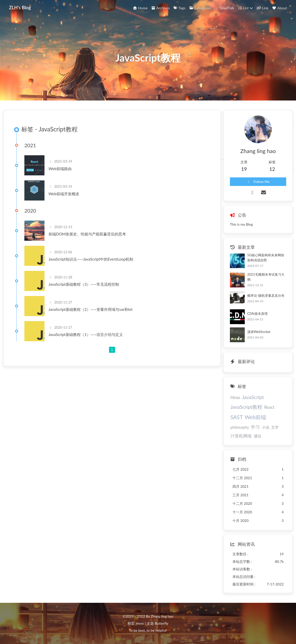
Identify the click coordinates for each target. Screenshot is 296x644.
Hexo (235, 397)
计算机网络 (241, 436)
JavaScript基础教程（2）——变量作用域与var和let (91, 309)
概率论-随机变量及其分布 (266, 295)
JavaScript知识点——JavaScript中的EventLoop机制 (91, 259)
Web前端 (255, 417)
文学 (275, 427)
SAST (237, 417)
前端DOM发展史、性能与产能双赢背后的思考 (87, 234)
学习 (255, 427)
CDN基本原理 (257, 314)
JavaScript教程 (246, 407)
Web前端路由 (60, 169)
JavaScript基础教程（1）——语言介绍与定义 (86, 334)
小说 (266, 427)
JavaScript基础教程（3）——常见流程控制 (84, 284)
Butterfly (161, 623)
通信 (258, 436)
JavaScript (253, 397)
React (269, 407)
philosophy (240, 427)
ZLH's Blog (20, 8)
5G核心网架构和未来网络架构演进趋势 (266, 258)
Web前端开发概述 (64, 194)
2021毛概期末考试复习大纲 (266, 277)
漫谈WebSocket (259, 332)
